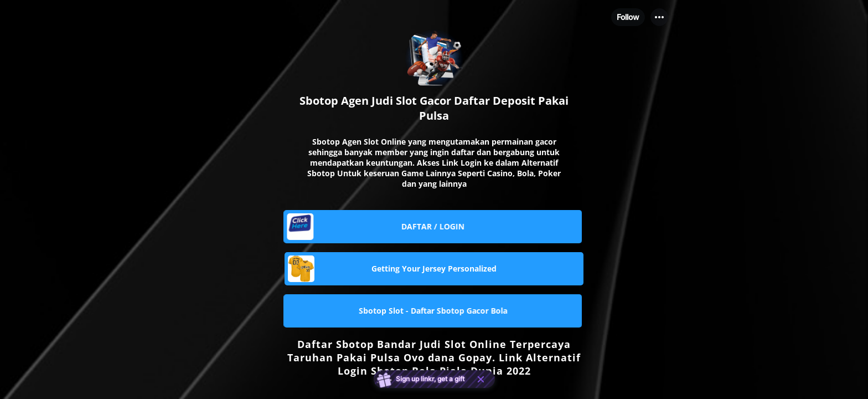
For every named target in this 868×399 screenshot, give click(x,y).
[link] (434, 227)
